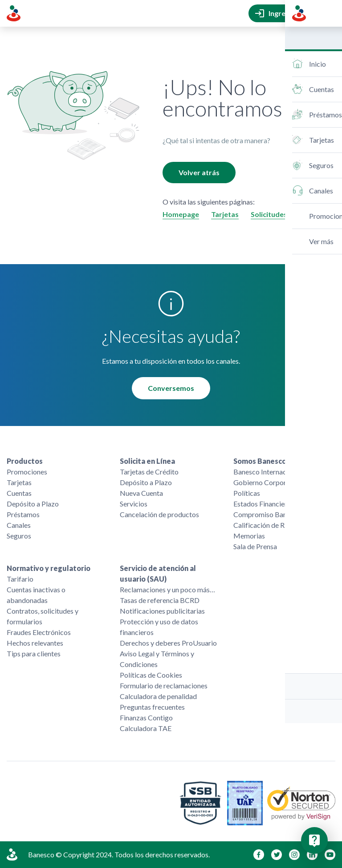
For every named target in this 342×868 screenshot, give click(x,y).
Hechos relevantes (35, 643)
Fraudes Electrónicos (39, 632)
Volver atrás (199, 172)
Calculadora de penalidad (158, 696)
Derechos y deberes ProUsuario (168, 643)
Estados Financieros (264, 504)
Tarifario (20, 579)
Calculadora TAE (146, 728)
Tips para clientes (34, 653)
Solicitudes (269, 214)
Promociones (27, 472)
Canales (19, 525)
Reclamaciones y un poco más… (167, 589)
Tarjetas (225, 214)
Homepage (181, 214)
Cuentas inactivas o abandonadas (36, 595)
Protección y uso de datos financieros (159, 627)
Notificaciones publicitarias (162, 611)
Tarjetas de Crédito (149, 472)
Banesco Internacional (267, 472)
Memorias (249, 536)
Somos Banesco (260, 461)
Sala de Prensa (255, 546)
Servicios (134, 504)
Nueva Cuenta (141, 493)
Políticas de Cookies (151, 675)
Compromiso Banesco (267, 514)
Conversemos (171, 388)
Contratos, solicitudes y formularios (43, 616)
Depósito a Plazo (33, 504)
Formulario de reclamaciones (164, 685)
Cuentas (19, 493)
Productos (25, 461)
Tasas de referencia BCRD (160, 600)
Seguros (19, 536)
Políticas (247, 493)
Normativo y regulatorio (49, 568)
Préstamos (23, 514)
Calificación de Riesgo (267, 525)
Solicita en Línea (147, 461)
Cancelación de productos (159, 514)
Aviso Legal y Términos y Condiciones (157, 659)
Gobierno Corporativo (268, 482)
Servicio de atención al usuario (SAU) (158, 573)
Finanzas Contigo (146, 717)
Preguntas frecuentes (152, 707)
